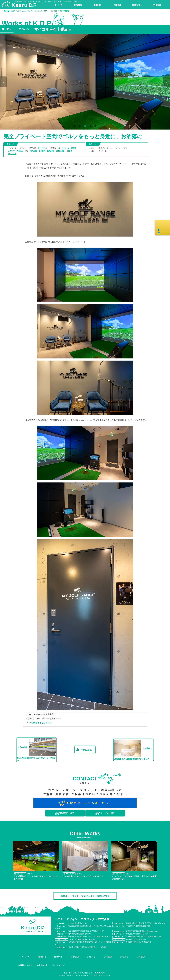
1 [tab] (74, 126)
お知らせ (91, 957)
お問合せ (124, 957)
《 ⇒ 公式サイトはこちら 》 (39, 723)
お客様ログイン (25, 965)
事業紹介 (58, 957)
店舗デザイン (26, 29)
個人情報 (141, 957)
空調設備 (50, 151)
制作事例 (42, 957)
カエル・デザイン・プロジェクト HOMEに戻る (85, 896)
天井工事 (12, 151)
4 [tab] (90, 126)
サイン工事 (12, 154)
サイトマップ (58, 965)
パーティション (64, 148)
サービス (25, 957)
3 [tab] (85, 126)
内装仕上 (20, 151)
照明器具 (42, 151)
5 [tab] (95, 126)
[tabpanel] (85, 82)
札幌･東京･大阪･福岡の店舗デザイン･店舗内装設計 (85, 973)
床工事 (74, 148)
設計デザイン (43, 148)
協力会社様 (42, 965)
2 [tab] (79, 126)
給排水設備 (60, 151)
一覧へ (8, 29)
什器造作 (69, 151)
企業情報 (75, 957)
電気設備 (34, 151)
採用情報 (108, 957)
